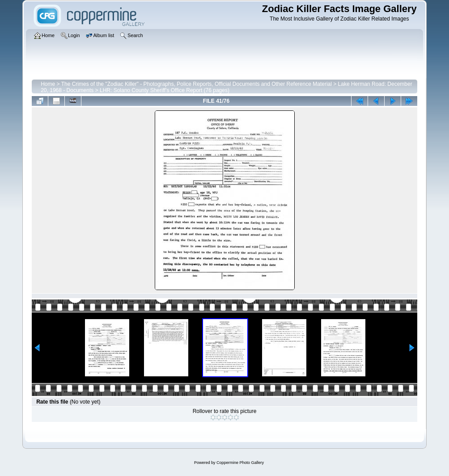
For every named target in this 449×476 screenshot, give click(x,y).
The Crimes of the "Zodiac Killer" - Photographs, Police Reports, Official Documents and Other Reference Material (197, 84)
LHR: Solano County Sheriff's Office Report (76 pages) (165, 90)
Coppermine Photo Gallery (240, 463)
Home (48, 84)
